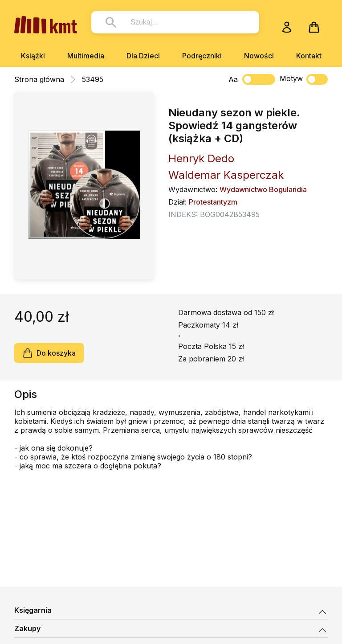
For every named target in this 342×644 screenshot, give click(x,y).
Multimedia (86, 56)
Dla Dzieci (143, 56)
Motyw (304, 79)
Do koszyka (49, 353)
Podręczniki (202, 56)
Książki (33, 56)
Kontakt (309, 56)
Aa (233, 79)
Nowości (259, 56)
